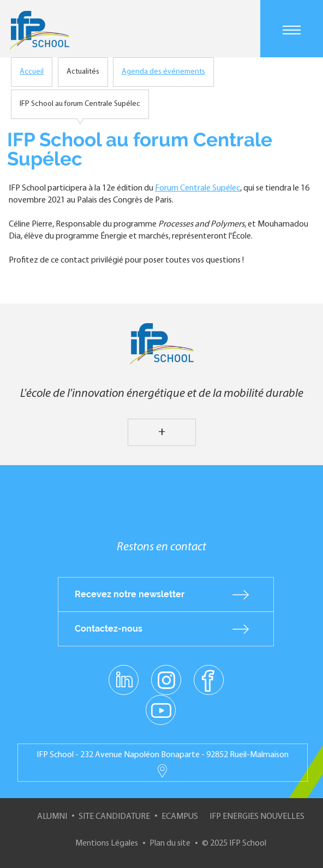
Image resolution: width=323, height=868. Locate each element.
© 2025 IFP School (234, 843)
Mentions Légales (107, 843)
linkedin (124, 674)
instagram (166, 680)
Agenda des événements (163, 72)
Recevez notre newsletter (130, 594)
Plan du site (170, 843)
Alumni (52, 817)
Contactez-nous (109, 629)
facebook (209, 680)
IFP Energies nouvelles (257, 817)
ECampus (180, 817)
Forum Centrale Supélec (198, 188)
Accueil (32, 72)
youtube (161, 710)
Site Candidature (114, 817)
